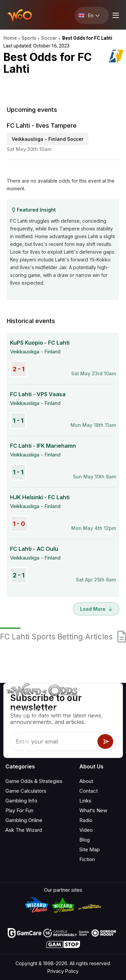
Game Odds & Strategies (34, 781)
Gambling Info (21, 801)
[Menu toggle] (115, 15)
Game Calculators (26, 791)
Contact (89, 791)
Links (85, 801)
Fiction (87, 859)
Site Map (90, 849)
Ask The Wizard (24, 830)
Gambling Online (24, 820)
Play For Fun (19, 810)
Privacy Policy (63, 971)
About (86, 781)
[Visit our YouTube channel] (11, 743)
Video (86, 830)
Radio (86, 820)
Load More (96, 609)
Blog (85, 840)
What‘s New (93, 810)
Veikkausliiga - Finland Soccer (48, 139)
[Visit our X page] (26, 743)
